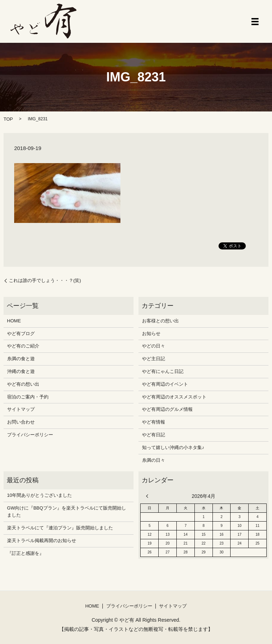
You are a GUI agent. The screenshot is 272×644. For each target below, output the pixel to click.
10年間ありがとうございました (39, 495)
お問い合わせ (21, 422)
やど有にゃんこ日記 (163, 371)
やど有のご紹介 (23, 346)
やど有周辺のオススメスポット (174, 397)
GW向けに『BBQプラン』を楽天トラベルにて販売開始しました (67, 512)
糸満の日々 (154, 460)
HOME (14, 321)
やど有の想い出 (23, 384)
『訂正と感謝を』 (25, 553)
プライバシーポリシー (30, 435)
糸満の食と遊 (21, 359)
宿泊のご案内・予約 (28, 397)
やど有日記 (154, 435)
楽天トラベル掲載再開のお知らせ (42, 540)
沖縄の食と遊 (21, 371)
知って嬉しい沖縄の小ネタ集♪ (173, 447)
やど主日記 (154, 359)
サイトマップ (21, 409)
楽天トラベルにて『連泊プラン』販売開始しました (60, 528)
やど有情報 (154, 422)
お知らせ (151, 333)
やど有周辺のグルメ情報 (167, 409)
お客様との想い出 (160, 321)
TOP (8, 119)
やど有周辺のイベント (165, 384)
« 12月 (149, 496)
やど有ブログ (21, 333)
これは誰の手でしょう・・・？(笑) (45, 280)
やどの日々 (154, 346)
